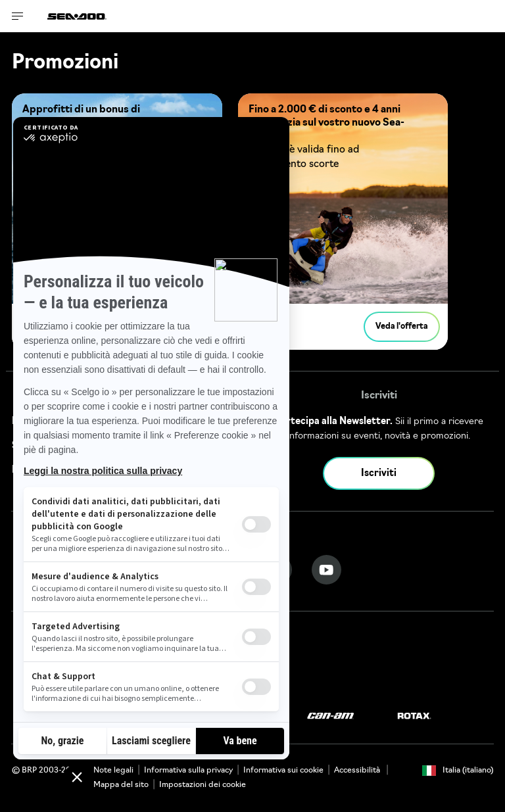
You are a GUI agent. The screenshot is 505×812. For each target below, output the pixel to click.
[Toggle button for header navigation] (18, 16)
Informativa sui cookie (283, 771)
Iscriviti (379, 474)
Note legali (113, 771)
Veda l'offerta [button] (402, 327)
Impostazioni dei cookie (203, 785)
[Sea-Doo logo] (77, 16)
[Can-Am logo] (330, 716)
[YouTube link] (326, 570)
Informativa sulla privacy (188, 771)
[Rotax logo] (414, 716)
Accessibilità (358, 771)
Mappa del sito (121, 785)
